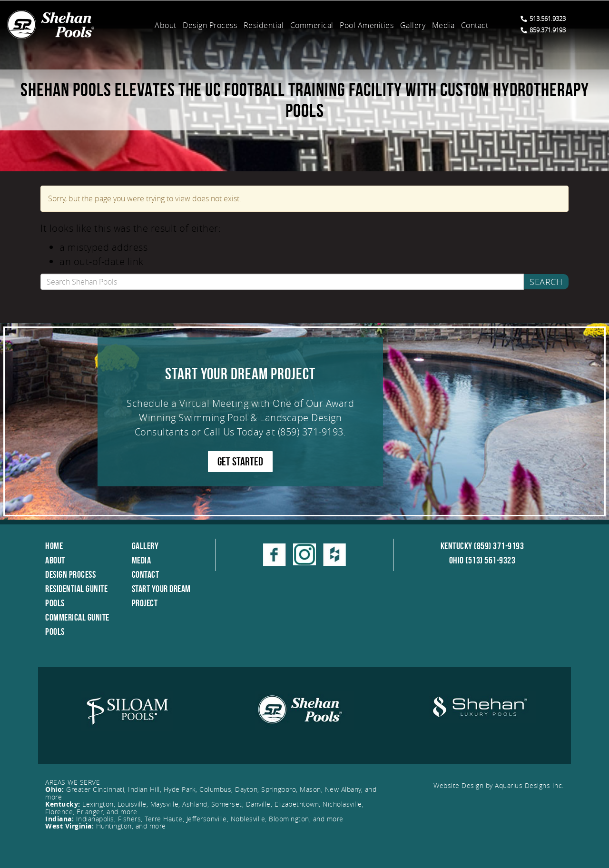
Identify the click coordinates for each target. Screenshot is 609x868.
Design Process (210, 25)
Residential (264, 25)
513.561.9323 (543, 19)
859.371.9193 (543, 30)
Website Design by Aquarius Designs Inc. (499, 785)
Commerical (312, 25)
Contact (475, 25)
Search (546, 282)
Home (54, 546)
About (166, 25)
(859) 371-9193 (311, 432)
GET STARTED (240, 462)
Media (443, 25)
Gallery (413, 25)
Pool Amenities (367, 25)
